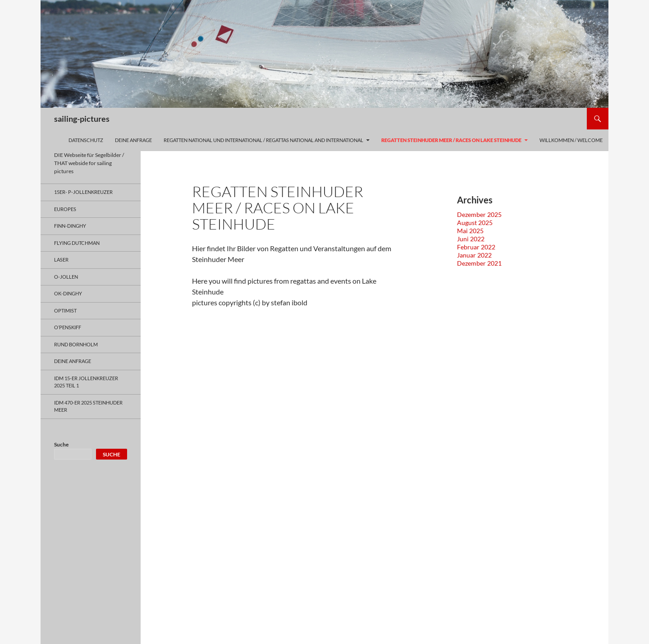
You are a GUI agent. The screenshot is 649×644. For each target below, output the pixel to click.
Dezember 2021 (479, 263)
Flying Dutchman (77, 243)
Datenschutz (86, 140)
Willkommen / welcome (571, 140)
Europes (65, 209)
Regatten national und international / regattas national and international (263, 140)
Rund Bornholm (76, 344)
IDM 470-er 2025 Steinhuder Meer (88, 406)
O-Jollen (66, 277)
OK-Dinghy (68, 293)
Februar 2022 (476, 247)
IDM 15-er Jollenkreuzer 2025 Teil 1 (86, 382)
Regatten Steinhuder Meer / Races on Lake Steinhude (451, 140)
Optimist (65, 310)
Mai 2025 (470, 231)
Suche (61, 444)
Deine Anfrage (133, 140)
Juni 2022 (471, 239)
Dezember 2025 (479, 214)
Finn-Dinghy (70, 226)
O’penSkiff (68, 327)
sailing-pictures (82, 119)
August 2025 (475, 223)
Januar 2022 (474, 255)
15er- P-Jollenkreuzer (83, 192)
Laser (61, 260)
